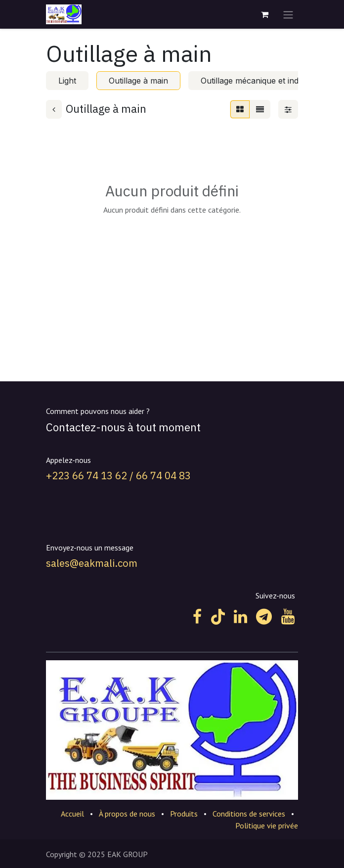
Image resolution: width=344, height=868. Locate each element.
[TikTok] (218, 617)
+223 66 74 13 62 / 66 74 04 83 (118, 476)
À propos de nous (127, 814)
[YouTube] (288, 617)
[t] (264, 617)
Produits (184, 814)
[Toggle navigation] (288, 14)
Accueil (72, 814)
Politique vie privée (267, 825)
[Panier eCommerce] (264, 14)
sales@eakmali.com (92, 563)
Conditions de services (249, 814)
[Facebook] (197, 617)
